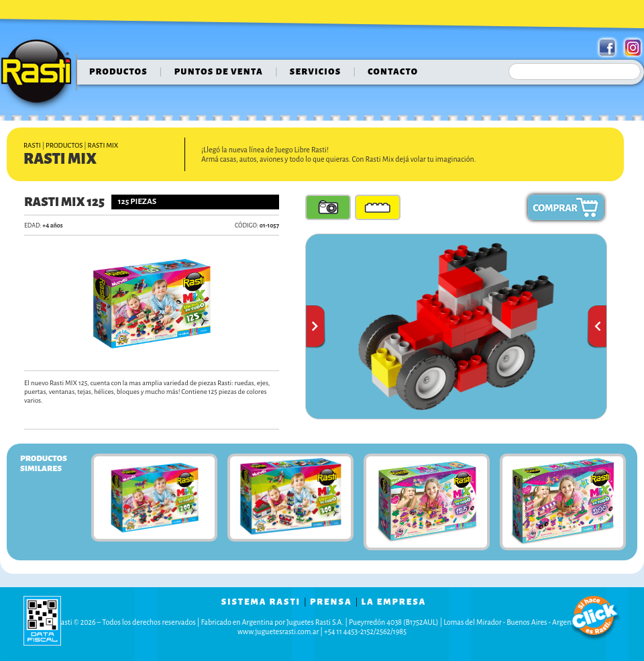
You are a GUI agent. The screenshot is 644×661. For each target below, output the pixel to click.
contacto (393, 72)
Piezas (378, 207)
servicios (316, 72)
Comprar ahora (566, 207)
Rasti (41, 74)
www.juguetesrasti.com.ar (278, 631)
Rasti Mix (103, 145)
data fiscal (42, 620)
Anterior (316, 327)
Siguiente (597, 327)
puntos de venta (219, 72)
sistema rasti (261, 602)
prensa (331, 602)
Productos (118, 72)
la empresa (394, 602)
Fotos (328, 207)
